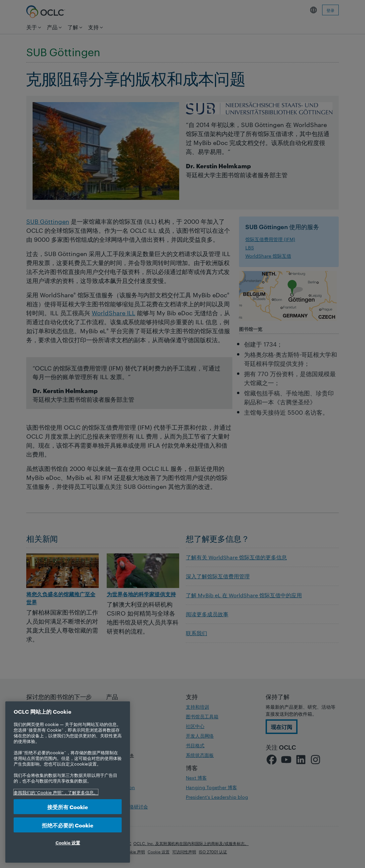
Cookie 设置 (68, 842)
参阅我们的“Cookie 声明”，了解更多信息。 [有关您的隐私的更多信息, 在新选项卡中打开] (56, 792)
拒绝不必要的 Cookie (68, 825)
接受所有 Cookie (68, 807)
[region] (68, 782)
